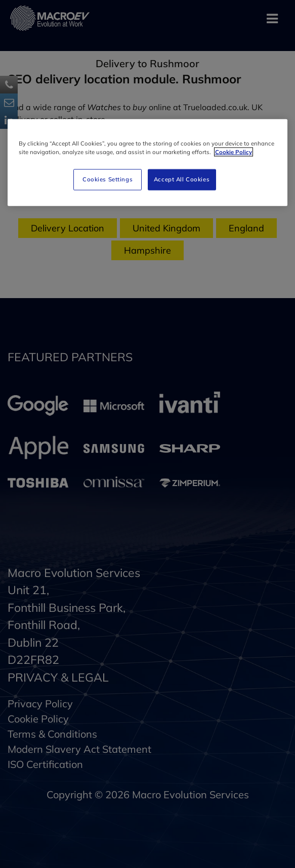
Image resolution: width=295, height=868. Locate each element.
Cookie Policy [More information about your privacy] (234, 152)
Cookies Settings (108, 179)
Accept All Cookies (182, 179)
